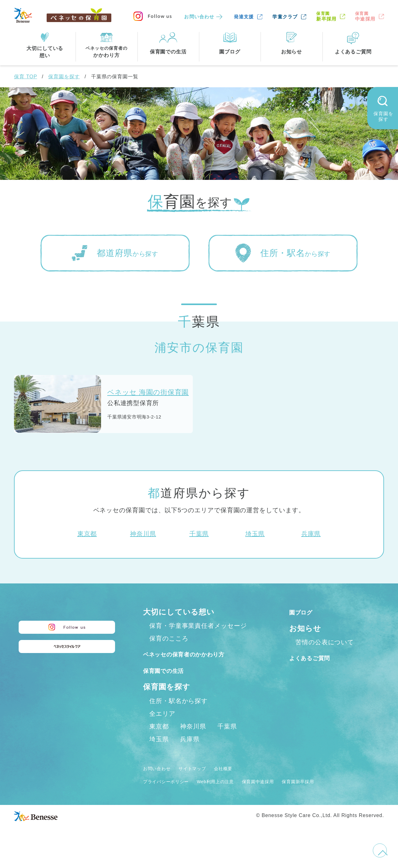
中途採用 (365, 16)
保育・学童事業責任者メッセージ (198, 626)
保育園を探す (64, 77)
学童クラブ (285, 17)
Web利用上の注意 (234, 795)
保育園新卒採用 (335, 795)
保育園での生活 (170, 684)
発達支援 (244, 17)
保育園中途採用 (286, 795)
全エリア (162, 727)
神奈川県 (143, 534)
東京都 (87, 534)
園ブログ (305, 612)
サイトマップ (204, 782)
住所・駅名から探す (178, 714)
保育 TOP (25, 77)
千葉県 (199, 534)
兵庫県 (311, 534)
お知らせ (305, 628)
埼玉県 (255, 534)
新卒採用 (326, 16)
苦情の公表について (325, 642)
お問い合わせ (199, 17)
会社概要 (242, 782)
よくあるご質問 (317, 658)
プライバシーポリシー (172, 795)
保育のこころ (169, 638)
